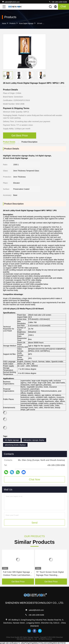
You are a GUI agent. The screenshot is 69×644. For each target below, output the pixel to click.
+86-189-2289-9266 (58, 2)
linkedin (29, 631)
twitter (40, 631)
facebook (34, 631)
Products (12, 23)
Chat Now (34, 479)
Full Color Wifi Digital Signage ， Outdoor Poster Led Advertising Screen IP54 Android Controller (18, 574)
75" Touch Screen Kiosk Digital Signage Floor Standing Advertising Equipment (50, 574)
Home (4, 23)
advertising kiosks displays (15, 445)
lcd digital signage (12, 440)
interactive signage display (34, 440)
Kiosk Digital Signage (26, 23)
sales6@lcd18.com (11, 2)
